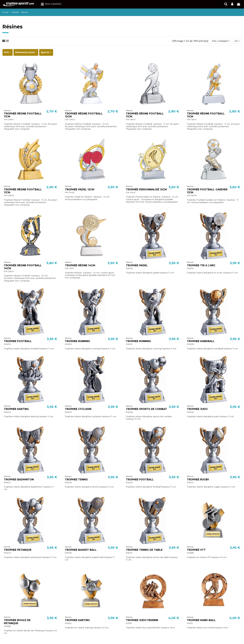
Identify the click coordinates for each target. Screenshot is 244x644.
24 (237, 41)
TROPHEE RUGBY (198, 480)
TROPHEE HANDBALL (201, 341)
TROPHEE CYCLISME (78, 409)
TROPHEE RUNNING (77, 341)
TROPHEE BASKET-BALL (81, 550)
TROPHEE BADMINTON (19, 480)
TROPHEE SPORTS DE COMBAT (146, 409)
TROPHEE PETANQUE (18, 550)
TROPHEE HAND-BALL (201, 620)
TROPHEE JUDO (197, 409)
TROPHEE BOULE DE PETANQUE (17, 622)
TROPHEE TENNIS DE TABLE (144, 550)
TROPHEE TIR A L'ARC (201, 265)
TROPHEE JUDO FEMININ (142, 620)
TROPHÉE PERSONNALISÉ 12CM (146, 189)
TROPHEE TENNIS (76, 480)
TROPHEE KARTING (16, 409)
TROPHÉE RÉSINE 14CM (80, 265)
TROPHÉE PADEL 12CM (80, 189)
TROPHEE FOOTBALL (18, 341)
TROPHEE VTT (196, 550)
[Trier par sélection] (221, 41)
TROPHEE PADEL (137, 265)
